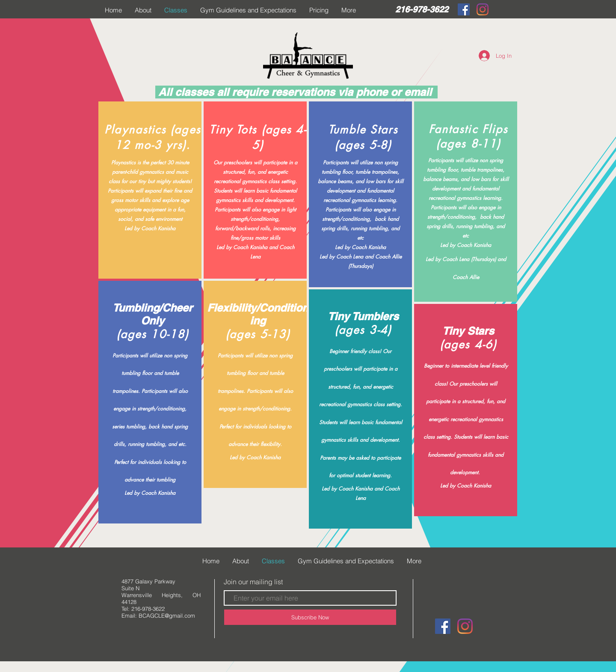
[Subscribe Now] (310, 617)
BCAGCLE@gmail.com (167, 616)
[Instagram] (483, 9)
